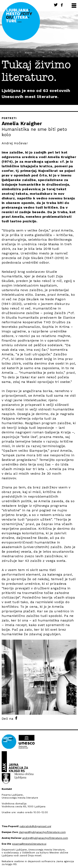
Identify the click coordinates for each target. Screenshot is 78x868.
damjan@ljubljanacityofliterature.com (42, 832)
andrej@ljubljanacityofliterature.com (45, 838)
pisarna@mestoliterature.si (29, 844)
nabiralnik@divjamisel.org (35, 826)
